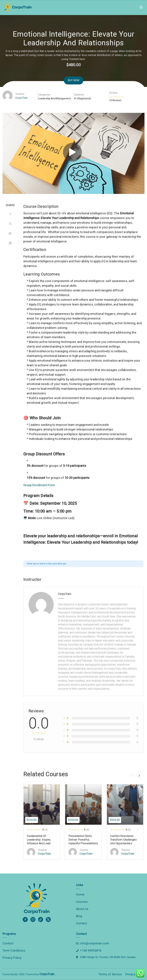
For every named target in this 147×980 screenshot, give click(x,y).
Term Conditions (14, 950)
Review (114, 93)
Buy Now (74, 80)
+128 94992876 (91, 950)
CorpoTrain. (47, 974)
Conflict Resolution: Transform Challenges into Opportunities (124, 840)
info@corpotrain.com (95, 943)
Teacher (20, 94)
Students (79, 95)
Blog (79, 916)
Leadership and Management (55, 98)
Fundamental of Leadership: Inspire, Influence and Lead (39, 840)
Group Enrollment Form (39, 485)
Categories (44, 95)
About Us (82, 909)
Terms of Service (110, 974)
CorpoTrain (21, 98)
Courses (82, 902)
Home (80, 894)
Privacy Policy (12, 958)
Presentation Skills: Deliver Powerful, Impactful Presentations (83, 840)
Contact (81, 923)
